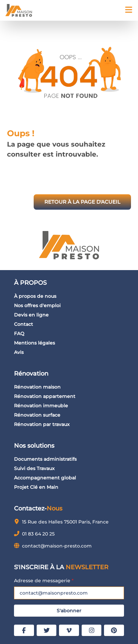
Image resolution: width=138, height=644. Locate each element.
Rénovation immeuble (41, 406)
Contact (23, 324)
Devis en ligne (31, 315)
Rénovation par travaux (42, 424)
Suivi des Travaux (34, 468)
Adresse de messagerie (44, 581)
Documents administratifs (45, 459)
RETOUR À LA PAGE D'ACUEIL (82, 202)
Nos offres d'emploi (37, 305)
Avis (19, 352)
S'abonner (69, 611)
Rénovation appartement (45, 396)
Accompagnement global (45, 478)
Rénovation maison (37, 387)
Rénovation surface (37, 415)
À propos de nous (35, 296)
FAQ (19, 334)
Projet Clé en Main (36, 487)
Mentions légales (34, 343)
